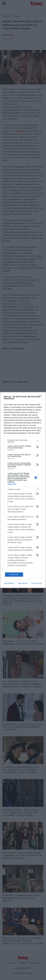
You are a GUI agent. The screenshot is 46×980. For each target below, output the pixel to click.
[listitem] (23, 441)
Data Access (23, 583)
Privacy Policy (37, 583)
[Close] (41, 397)
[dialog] (23, 490)
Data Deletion (9, 583)
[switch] (37, 447)
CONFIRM (14, 575)
